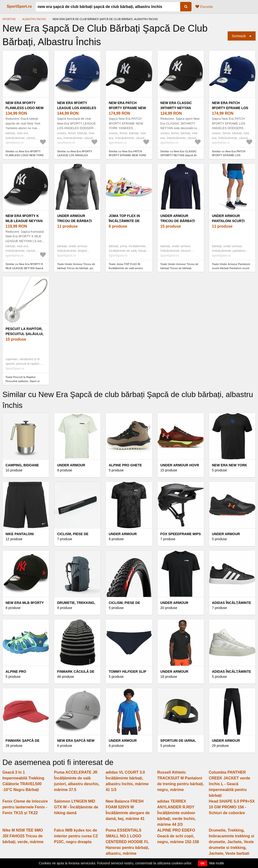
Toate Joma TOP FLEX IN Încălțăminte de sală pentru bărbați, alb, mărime (126, 268)
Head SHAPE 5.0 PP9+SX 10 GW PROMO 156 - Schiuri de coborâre (232, 807)
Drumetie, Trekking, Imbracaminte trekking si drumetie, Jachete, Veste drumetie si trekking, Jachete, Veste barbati (232, 842)
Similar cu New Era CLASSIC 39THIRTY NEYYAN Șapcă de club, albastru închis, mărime (179, 155)
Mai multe (217, 863)
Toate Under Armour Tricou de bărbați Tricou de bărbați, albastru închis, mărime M (179, 268)
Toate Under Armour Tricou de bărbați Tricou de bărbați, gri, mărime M (76, 268)
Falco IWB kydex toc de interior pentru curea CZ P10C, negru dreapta (76, 836)
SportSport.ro (19, 6)
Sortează (239, 36)
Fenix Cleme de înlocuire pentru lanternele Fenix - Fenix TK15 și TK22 (25, 807)
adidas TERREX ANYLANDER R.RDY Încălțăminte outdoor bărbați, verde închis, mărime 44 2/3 (177, 813)
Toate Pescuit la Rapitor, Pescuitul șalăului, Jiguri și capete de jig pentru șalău (23, 381)
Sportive (9, 19)
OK (203, 863)
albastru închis (34, 19)
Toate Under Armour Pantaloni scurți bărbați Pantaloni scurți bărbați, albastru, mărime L (231, 268)
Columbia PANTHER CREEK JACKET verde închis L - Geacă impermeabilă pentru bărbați (230, 784)
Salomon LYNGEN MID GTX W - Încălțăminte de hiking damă (76, 807)
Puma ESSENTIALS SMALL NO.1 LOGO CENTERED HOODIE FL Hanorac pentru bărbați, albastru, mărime (127, 842)
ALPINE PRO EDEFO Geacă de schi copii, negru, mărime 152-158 (178, 836)
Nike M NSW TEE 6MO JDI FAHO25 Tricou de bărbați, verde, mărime (23, 836)
